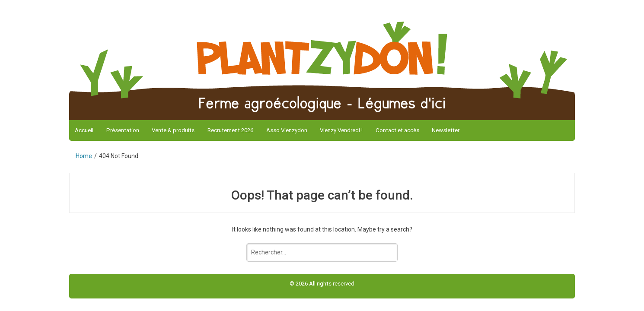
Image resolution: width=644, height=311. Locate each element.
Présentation (123, 130)
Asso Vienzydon (287, 130)
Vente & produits (173, 130)
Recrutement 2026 (230, 130)
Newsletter (446, 130)
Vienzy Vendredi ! (341, 130)
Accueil (84, 130)
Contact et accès (397, 130)
